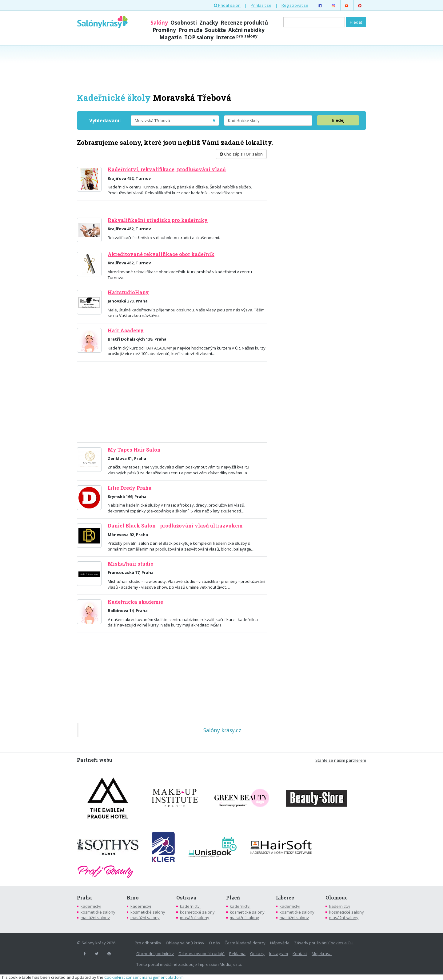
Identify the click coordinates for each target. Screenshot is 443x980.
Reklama (237, 954)
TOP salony (199, 37)
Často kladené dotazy (245, 943)
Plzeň (233, 898)
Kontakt (300, 954)
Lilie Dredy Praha (130, 488)
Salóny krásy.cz (222, 730)
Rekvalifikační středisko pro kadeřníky (158, 220)
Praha (84, 898)
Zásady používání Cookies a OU (324, 943)
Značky (209, 23)
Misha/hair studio (131, 564)
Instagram (279, 954)
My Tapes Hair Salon (134, 450)
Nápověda (280, 943)
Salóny (159, 23)
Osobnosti (184, 23)
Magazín (171, 37)
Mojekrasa (322, 954)
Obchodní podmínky (155, 954)
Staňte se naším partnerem (341, 760)
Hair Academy (126, 330)
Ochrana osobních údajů (202, 954)
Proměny (164, 30)
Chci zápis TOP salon (241, 154)
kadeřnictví (91, 906)
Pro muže (190, 30)
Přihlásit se (261, 5)
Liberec (285, 898)
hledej (338, 120)
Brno (133, 898)
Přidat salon (227, 5)
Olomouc (337, 898)
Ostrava (186, 898)
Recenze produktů (244, 23)
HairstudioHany (128, 292)
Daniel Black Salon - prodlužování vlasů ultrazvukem (175, 526)
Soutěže (215, 30)
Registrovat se (295, 5)
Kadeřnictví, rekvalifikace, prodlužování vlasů (167, 169)
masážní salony (95, 918)
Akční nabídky (246, 30)
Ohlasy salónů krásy (185, 943)
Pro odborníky (148, 943)
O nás (214, 943)
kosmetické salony (98, 912)
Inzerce (237, 37)
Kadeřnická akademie (135, 602)
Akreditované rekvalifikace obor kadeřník (161, 254)
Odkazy (257, 954)
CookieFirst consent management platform (144, 977)
